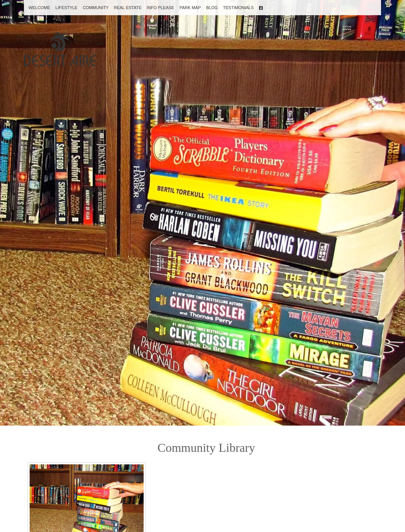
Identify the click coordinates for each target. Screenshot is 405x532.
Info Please (160, 8)
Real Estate (128, 8)
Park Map (190, 8)
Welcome (39, 8)
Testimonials (238, 8)
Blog (212, 8)
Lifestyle (66, 8)
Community (96, 8)
